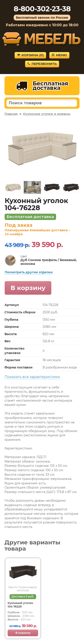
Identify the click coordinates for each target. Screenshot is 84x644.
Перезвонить (42, 64)
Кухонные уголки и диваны (47, 114)
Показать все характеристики (32, 377)
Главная (11, 114)
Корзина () (30, 55)
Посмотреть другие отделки (29, 272)
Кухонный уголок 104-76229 (20, 605)
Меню (59, 55)
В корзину (28, 288)
